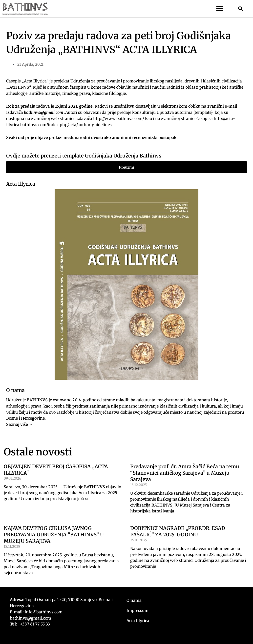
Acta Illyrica (21, 184)
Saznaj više (17, 424)
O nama (134, 600)
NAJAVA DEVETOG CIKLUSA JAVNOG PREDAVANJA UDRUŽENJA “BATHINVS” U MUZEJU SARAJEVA (54, 535)
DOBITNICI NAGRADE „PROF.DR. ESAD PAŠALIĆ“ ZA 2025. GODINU (178, 531)
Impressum (137, 610)
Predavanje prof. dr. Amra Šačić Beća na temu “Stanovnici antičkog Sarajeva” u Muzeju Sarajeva (185, 473)
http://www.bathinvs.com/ (119, 118)
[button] (220, 9)
